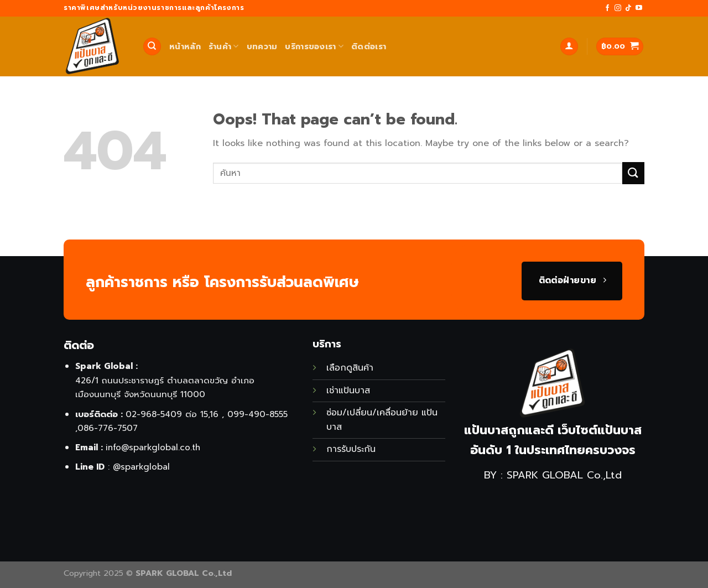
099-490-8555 (257, 414)
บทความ (262, 46)
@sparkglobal (141, 467)
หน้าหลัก (185, 46)
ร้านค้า (224, 46)
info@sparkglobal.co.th (153, 447)
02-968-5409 (154, 414)
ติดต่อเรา (369, 46)
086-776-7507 (108, 428)
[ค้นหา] (152, 47)
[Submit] (633, 173)
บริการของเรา (314, 46)
